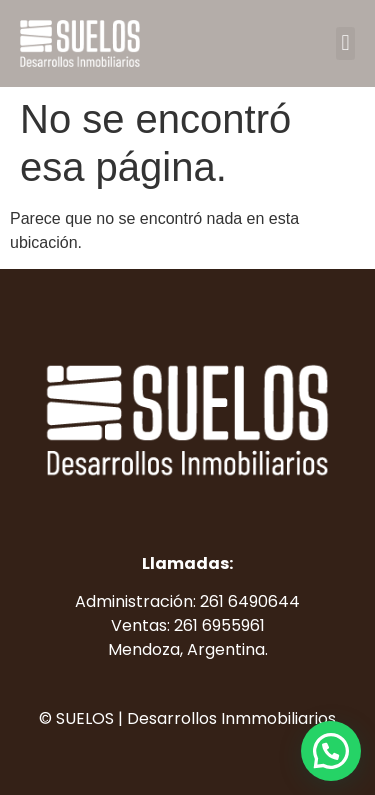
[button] (345, 43)
